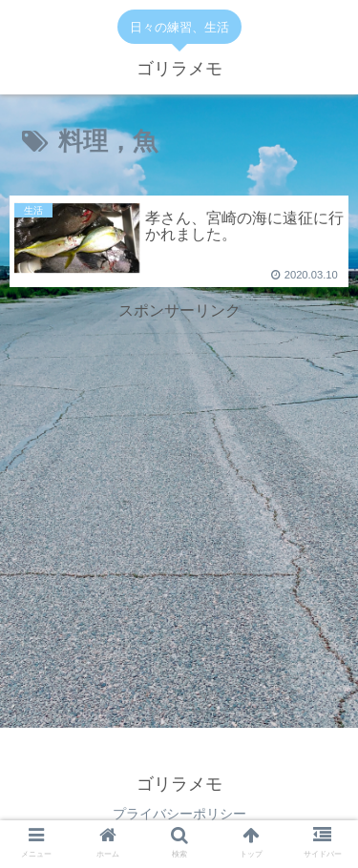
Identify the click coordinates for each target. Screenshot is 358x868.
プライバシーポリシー (179, 814)
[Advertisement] (179, 466)
